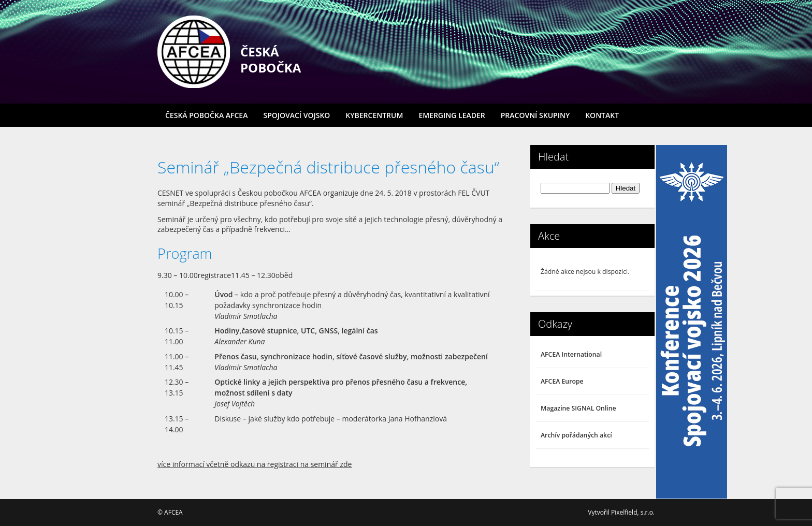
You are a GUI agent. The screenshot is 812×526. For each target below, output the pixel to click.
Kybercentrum (374, 115)
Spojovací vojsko (296, 115)
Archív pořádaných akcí (576, 435)
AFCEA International (571, 354)
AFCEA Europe (562, 381)
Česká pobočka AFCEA (206, 115)
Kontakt (602, 115)
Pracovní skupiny (535, 115)
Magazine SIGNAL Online (578, 408)
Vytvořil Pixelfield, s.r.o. (621, 512)
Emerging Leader (452, 115)
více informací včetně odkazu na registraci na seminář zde (255, 464)
